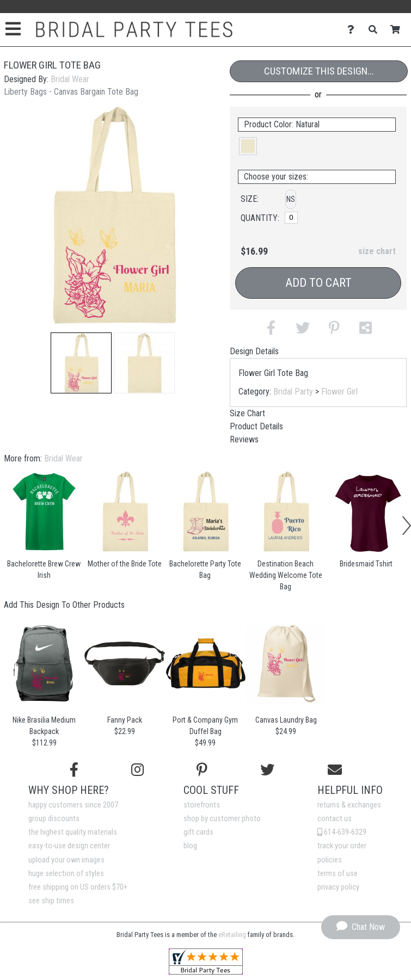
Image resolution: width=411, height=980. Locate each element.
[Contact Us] (354, 30)
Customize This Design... (319, 71)
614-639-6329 (342, 832)
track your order (342, 846)
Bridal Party (293, 392)
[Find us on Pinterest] (202, 770)
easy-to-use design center (69, 846)
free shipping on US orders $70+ (78, 887)
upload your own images (66, 860)
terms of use (338, 874)
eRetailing (232, 935)
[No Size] (291, 218)
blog (190, 846)
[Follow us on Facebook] (74, 770)
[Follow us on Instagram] (137, 770)
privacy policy (338, 887)
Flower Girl (339, 392)
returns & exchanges (349, 805)
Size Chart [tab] (247, 413)
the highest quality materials (73, 832)
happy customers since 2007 (73, 805)
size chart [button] (377, 251)
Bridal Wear (70, 79)
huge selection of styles (66, 874)
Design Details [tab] (254, 351)
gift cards (198, 832)
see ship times (51, 901)
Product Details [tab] (256, 426)
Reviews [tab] (244, 439)
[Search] (376, 30)
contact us (335, 819)
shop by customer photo (222, 819)
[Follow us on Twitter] (267, 770)
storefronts (202, 805)
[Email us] (335, 770)
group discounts (54, 819)
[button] (81, 363)
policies (330, 860)
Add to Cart (318, 283)
